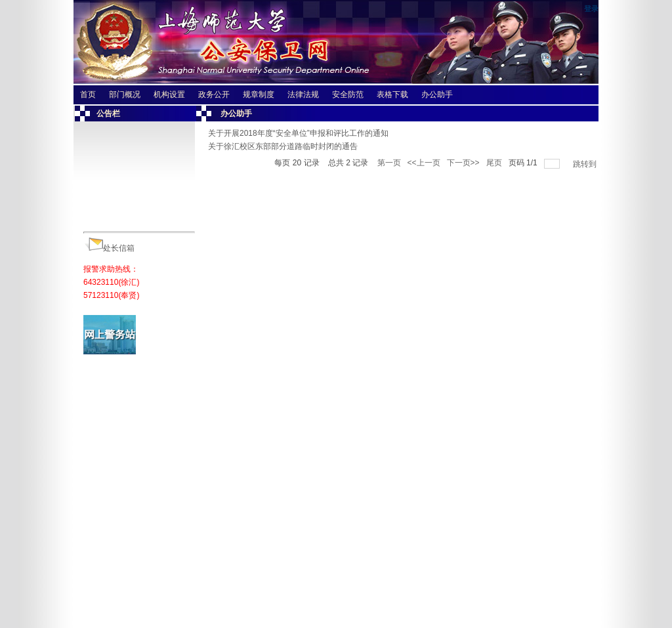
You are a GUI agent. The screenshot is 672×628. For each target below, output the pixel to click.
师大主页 (94, 598)
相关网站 (182, 598)
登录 (591, 9)
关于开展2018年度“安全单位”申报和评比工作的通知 (298, 133)
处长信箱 (119, 248)
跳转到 (586, 164)
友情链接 (138, 598)
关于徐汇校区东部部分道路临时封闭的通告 (283, 146)
